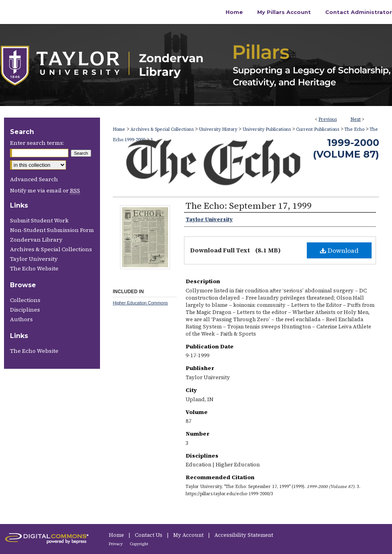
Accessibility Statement (244, 535)
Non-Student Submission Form (52, 230)
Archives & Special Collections (162, 129)
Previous (328, 119)
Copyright (139, 544)
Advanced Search (34, 179)
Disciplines (25, 310)
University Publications (267, 129)
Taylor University (34, 259)
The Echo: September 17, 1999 (249, 206)
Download (339, 250)
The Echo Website (34, 268)
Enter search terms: (37, 143)
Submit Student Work (39, 220)
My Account (189, 535)
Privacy (116, 544)
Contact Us (149, 535)
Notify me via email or (45, 190)
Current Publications (318, 129)
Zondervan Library (36, 240)
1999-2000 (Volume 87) (346, 148)
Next (356, 119)
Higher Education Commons (140, 303)
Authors (21, 319)
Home (119, 129)
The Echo (354, 129)
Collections (25, 300)
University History (218, 129)
